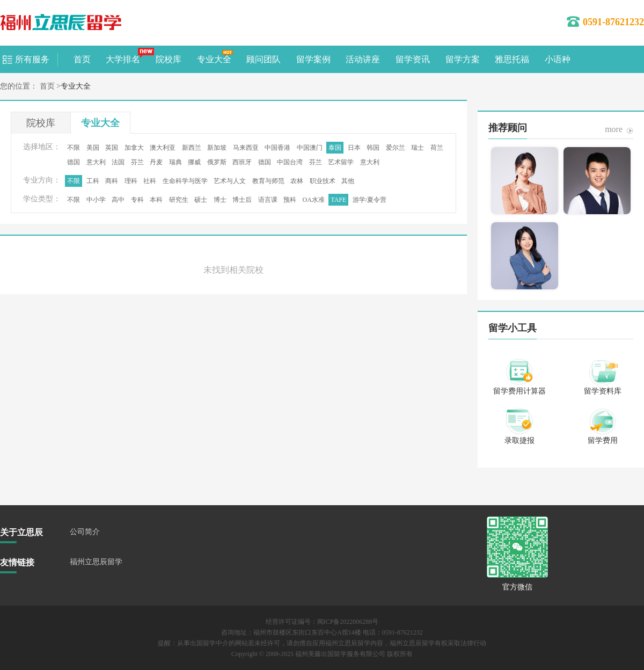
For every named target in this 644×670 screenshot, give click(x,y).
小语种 (558, 59)
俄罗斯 (217, 162)
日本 (354, 148)
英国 (112, 148)
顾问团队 (264, 59)
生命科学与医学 (185, 181)
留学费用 (603, 440)
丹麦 (156, 162)
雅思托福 (512, 59)
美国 (93, 148)
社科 (150, 181)
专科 (137, 200)
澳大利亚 (163, 148)
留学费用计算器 (519, 391)
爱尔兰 (396, 148)
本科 (156, 200)
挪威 (194, 162)
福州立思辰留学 (96, 562)
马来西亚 (246, 148)
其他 (348, 181)
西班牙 (242, 162)
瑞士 (418, 148)
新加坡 (217, 148)
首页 (82, 59)
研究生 (179, 200)
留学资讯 (413, 59)
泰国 (335, 148)
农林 (297, 181)
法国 (118, 162)
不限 (74, 148)
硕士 (201, 200)
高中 (118, 200)
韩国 (373, 148)
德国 (74, 162)
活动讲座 (363, 59)
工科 (93, 181)
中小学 (96, 200)
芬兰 (137, 162)
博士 (220, 200)
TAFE (338, 200)
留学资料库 (603, 391)
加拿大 (134, 148)
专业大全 (214, 59)
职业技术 (323, 181)
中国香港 (277, 148)
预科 (290, 200)
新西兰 (192, 148)
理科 (131, 181)
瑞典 (175, 162)
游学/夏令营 (369, 200)
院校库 (169, 59)
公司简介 (85, 532)
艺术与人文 (230, 181)
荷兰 (437, 148)
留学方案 (463, 59)
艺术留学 (341, 162)
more (614, 129)
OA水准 (314, 200)
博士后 (242, 200)
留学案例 (313, 59)
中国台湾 (290, 162)
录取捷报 (519, 440)
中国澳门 (310, 148)
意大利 (96, 162)
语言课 (268, 200)
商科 (112, 181)
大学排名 (123, 59)
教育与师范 (268, 181)
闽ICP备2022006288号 (348, 622)
